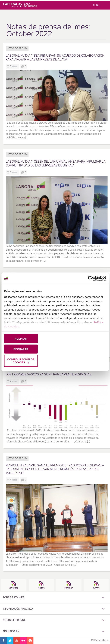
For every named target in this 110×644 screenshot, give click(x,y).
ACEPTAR (21, 339)
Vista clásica (100, 641)
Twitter (10, 641)
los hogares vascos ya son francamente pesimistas (49, 374)
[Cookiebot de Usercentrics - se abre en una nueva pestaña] (91, 278)
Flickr (23, 641)
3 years (14, 66)
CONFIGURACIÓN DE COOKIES (21, 361)
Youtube (17, 641)
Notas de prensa (17, 49)
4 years (14, 381)
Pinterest (30, 641)
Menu (96, 5)
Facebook (3, 641)
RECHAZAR (21, 349)
